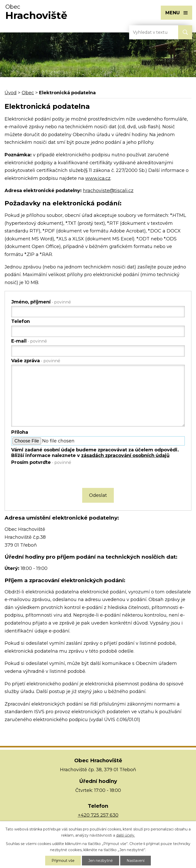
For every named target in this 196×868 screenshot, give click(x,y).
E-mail (29, 341)
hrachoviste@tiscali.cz (108, 191)
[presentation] (50, 477)
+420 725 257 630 (98, 815)
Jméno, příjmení (41, 302)
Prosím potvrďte (41, 462)
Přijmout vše (63, 861)
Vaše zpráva (36, 361)
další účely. (126, 835)
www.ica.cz (98, 178)
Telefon (21, 321)
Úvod (11, 93)
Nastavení (136, 861)
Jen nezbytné (101, 861)
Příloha (20, 432)
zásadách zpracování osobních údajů (125, 455)
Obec (28, 93)
